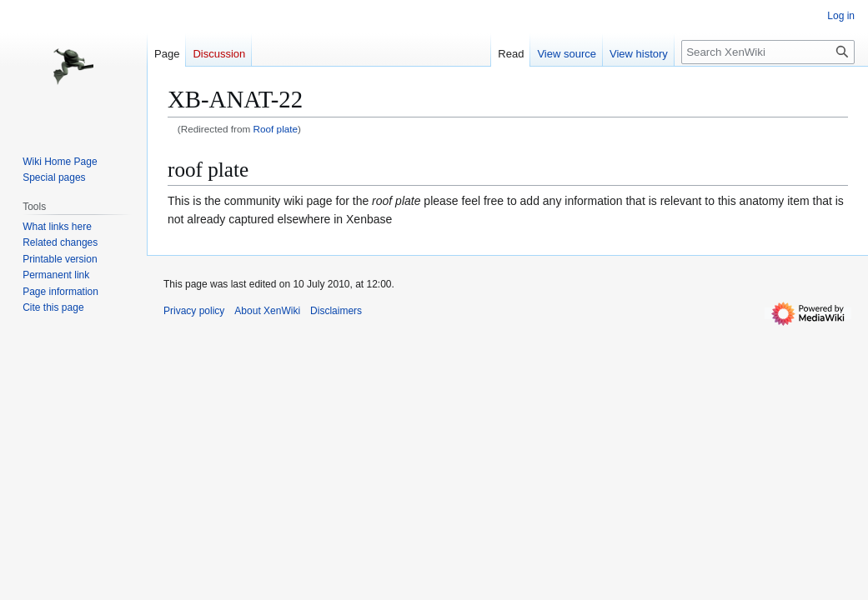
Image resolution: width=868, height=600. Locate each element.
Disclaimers (336, 311)
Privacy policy (194, 311)
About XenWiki (267, 311)
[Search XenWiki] (768, 52)
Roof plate (276, 129)
